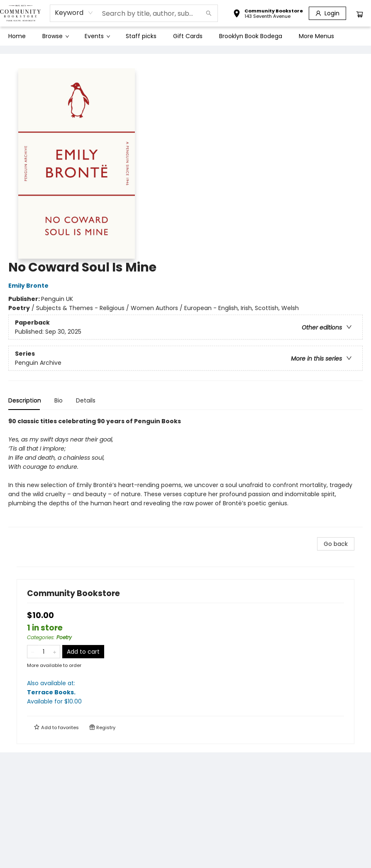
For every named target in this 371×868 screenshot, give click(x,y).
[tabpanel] (185, 472)
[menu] (185, 36)
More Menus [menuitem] (316, 36)
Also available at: (185, 692)
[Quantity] (44, 652)
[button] (268, 15)
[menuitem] (17, 36)
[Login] (327, 13)
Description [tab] (25, 400)
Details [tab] (86, 400)
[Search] (209, 13)
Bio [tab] (59, 400)
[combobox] (74, 13)
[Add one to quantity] (55, 652)
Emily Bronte (30, 286)
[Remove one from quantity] (33, 652)
